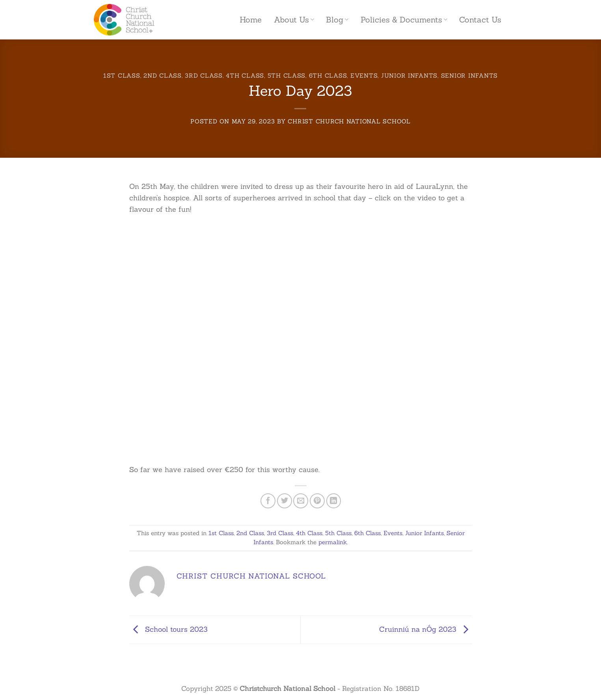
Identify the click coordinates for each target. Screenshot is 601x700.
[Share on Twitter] (285, 501)
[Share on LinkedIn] (334, 501)
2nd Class (163, 76)
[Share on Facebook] (268, 501)
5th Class (287, 76)
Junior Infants (409, 76)
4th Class (245, 76)
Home (251, 20)
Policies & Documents (404, 20)
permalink (333, 542)
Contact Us (480, 20)
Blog (337, 20)
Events (364, 76)
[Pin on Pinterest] (317, 501)
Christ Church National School (349, 121)
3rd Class (204, 76)
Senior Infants (469, 76)
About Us (294, 20)
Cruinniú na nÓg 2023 (426, 629)
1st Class (122, 76)
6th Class (328, 76)
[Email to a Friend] (301, 501)
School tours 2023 (168, 629)
